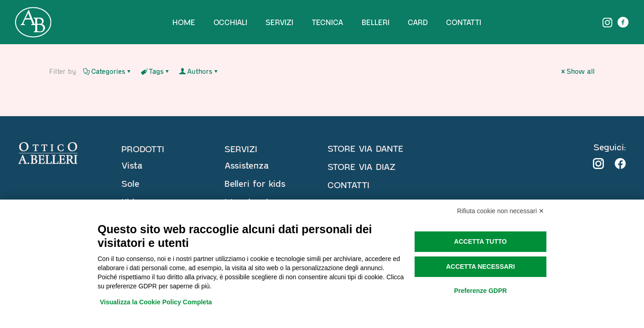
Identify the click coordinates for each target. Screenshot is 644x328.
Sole (130, 183)
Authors (199, 71)
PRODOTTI (143, 149)
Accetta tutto (481, 241)
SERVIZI (241, 149)
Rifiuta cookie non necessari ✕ (501, 211)
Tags (156, 71)
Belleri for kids (255, 183)
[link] (598, 164)
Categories (108, 71)
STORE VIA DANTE (365, 148)
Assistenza (247, 165)
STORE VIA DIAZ (361, 166)
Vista (132, 165)
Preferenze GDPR (480, 291)
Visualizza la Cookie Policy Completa (156, 302)
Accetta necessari (480, 266)
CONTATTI (348, 184)
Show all (577, 71)
